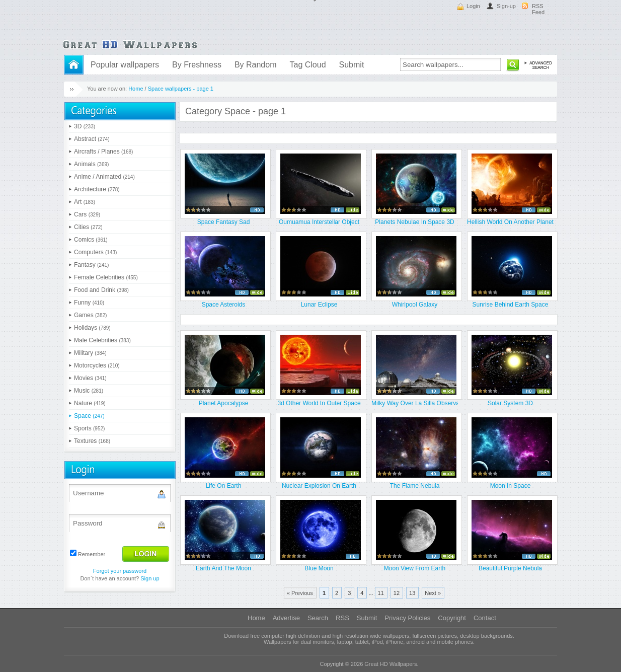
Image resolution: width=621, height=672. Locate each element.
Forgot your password (120, 571)
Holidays (92, 328)
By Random (256, 65)
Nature (90, 403)
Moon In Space (511, 486)
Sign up (150, 578)
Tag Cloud (307, 65)
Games (90, 315)
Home (136, 89)
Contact (485, 618)
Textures (92, 441)
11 (381, 593)
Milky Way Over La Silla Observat (415, 403)
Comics (91, 240)
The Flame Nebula (415, 486)
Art (85, 202)
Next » (433, 593)
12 (397, 593)
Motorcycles (97, 365)
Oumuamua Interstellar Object (319, 222)
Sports (89, 428)
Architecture (97, 189)
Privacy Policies (407, 618)
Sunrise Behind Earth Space (511, 305)
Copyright (452, 618)
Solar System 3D (510, 403)
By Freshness (197, 65)
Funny (89, 303)
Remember (92, 554)
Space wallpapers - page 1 (181, 89)
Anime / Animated (104, 177)
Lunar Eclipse (319, 305)
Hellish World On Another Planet (510, 222)
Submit (352, 65)
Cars (87, 214)
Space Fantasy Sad (224, 222)
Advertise (286, 618)
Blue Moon (319, 568)
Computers (95, 252)
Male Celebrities (102, 340)
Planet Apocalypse (224, 403)
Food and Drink (101, 290)
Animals (91, 164)
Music (89, 391)
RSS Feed (538, 9)
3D (85, 126)
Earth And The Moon (223, 568)
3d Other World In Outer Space (319, 403)
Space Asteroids (224, 305)
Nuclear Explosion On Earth (319, 486)
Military (90, 353)
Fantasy (91, 265)
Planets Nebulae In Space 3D (414, 222)
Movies (90, 378)
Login (473, 6)
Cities (88, 227)
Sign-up (506, 6)
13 (412, 593)
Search (318, 618)
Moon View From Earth (415, 568)
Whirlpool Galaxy (415, 305)
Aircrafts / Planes (103, 152)
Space (89, 416)
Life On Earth (224, 486)
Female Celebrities (106, 277)
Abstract (92, 139)
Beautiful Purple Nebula (510, 568)
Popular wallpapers (125, 65)
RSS (342, 618)
